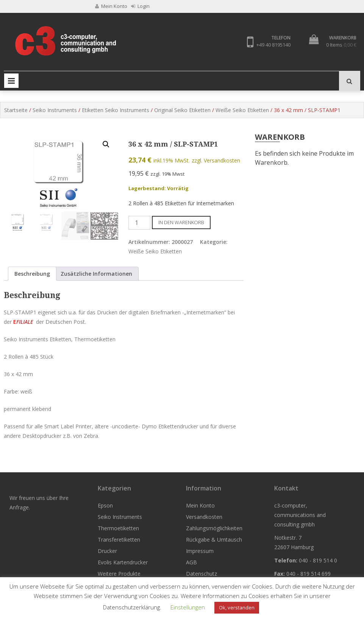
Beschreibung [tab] (32, 274)
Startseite (16, 110)
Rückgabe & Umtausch (214, 540)
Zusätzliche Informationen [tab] (96, 274)
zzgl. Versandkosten (216, 160)
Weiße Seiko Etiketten (242, 110)
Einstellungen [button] (188, 607)
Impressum (200, 551)
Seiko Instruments (55, 110)
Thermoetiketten (118, 528)
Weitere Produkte (119, 574)
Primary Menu (11, 81)
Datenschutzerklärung (131, 607)
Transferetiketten (119, 540)
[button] (106, 144)
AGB (191, 562)
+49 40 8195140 (273, 45)
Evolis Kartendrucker (123, 562)
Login (140, 6)
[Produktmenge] (139, 223)
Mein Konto (200, 505)
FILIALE (25, 322)
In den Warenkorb (181, 222)
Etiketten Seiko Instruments (116, 110)
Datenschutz (202, 574)
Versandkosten (204, 517)
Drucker (107, 551)
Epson (105, 505)
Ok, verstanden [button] (237, 608)
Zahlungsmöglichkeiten (214, 528)
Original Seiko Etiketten (182, 110)
